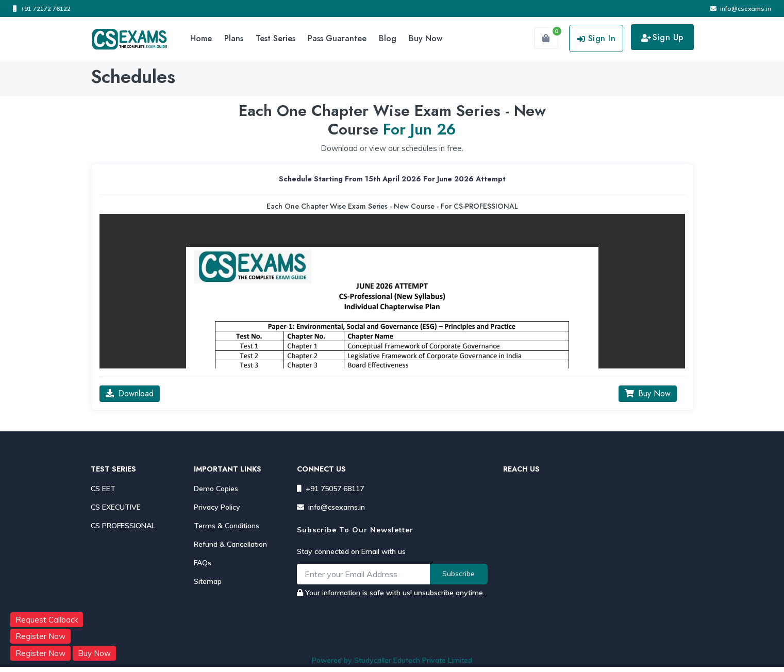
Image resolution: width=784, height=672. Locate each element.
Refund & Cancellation (230, 544)
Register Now (40, 636)
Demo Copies (216, 489)
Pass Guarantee (337, 38)
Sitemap (208, 581)
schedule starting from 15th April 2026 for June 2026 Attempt (392, 179)
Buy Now (426, 38)
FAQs (203, 563)
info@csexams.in (741, 9)
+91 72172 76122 (42, 9)
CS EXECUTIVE (116, 507)
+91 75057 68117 (330, 489)
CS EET (103, 489)
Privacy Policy (217, 507)
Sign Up (662, 37)
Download (130, 393)
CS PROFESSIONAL (123, 526)
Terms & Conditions (227, 526)
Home (201, 38)
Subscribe (458, 574)
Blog (388, 38)
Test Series (276, 38)
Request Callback (47, 620)
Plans (234, 38)
